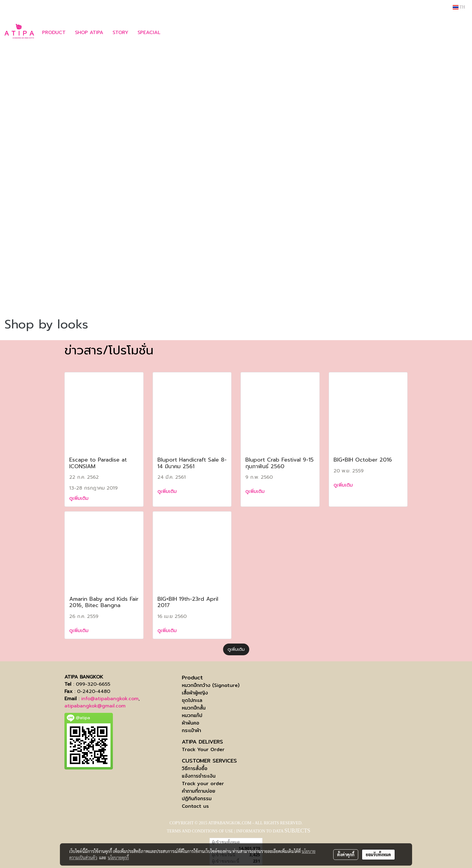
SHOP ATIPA (89, 33)
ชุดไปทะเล (192, 700)
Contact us (195, 806)
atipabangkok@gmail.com (95, 706)
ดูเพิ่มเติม (80, 498)
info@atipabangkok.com (110, 699)
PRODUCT (54, 33)
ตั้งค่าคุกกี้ (346, 854)
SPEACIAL (149, 33)
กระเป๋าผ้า (191, 730)
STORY (120, 33)
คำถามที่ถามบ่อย (199, 791)
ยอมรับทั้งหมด (378, 854)
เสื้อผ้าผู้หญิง (195, 693)
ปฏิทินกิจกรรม (197, 799)
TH (459, 7)
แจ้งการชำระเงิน (199, 776)
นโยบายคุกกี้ (118, 857)
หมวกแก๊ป (192, 715)
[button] (174, 33)
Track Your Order (203, 749)
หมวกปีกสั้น (194, 708)
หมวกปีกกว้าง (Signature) (211, 685)
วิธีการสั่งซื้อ (195, 768)
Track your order (203, 783)
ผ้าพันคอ (191, 723)
